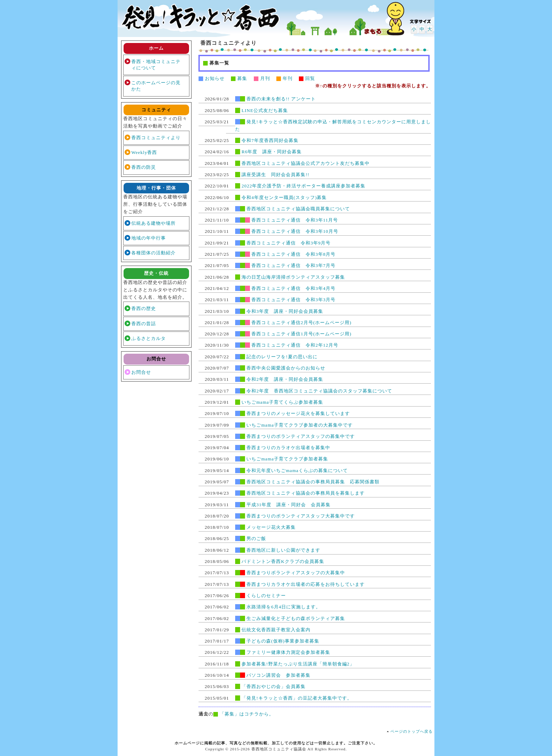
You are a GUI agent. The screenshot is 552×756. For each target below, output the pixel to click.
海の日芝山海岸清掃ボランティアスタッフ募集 (293, 277)
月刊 (262, 78)
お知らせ (212, 78)
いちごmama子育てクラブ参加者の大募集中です (300, 425)
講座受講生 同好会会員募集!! (275, 175)
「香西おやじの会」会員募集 (274, 686)
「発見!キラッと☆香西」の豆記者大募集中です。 (297, 698)
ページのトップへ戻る (412, 731)
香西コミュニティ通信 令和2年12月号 (295, 345)
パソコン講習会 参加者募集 (278, 675)
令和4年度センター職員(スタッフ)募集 (284, 197)
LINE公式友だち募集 (265, 110)
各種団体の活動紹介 (153, 253)
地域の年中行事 (149, 238)
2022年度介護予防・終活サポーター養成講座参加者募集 (303, 186)
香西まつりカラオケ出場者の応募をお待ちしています (306, 584)
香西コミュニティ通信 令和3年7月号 (293, 265)
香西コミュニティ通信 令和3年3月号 (293, 300)
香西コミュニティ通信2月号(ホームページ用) (301, 323)
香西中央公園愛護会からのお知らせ (286, 368)
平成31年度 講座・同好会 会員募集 (288, 505)
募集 (239, 78)
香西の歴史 (144, 308)
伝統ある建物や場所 (153, 223)
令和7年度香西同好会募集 (270, 140)
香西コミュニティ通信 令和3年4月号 (293, 288)
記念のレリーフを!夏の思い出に (282, 357)
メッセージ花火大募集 (271, 527)
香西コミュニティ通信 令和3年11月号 (295, 220)
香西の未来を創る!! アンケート (281, 99)
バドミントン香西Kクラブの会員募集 (283, 561)
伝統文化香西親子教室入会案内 (276, 630)
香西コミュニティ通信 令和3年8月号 (293, 254)
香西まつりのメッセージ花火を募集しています (298, 413)
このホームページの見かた (156, 86)
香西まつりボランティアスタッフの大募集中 (296, 573)
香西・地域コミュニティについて (156, 65)
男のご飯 (256, 538)
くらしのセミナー (266, 596)
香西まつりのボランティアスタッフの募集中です (301, 436)
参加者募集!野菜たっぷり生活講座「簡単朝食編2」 (298, 664)
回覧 (307, 78)
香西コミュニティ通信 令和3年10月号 (295, 231)
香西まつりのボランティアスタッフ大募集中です (301, 516)
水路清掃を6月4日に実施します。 (284, 607)
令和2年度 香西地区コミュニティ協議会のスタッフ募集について (319, 391)
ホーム (156, 48)
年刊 (284, 78)
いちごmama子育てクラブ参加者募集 (287, 459)
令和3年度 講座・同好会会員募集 (285, 311)
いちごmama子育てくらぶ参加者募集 (282, 402)
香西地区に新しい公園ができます (283, 550)
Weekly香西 (144, 152)
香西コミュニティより (156, 138)
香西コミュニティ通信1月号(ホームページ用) (301, 334)
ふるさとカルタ (149, 338)
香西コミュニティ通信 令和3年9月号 (288, 243)
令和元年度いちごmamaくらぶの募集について (297, 470)
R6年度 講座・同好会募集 (272, 152)
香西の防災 (144, 167)
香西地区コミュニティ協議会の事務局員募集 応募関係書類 (313, 482)
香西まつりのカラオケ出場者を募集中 (288, 448)
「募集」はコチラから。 (247, 714)
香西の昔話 (144, 324)
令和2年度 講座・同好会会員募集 (285, 379)
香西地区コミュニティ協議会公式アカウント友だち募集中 (306, 163)
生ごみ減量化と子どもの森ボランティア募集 (296, 618)
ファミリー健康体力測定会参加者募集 (288, 652)
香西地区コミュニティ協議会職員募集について (298, 209)
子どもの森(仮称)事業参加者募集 (283, 641)
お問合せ (141, 372)
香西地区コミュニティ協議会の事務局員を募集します (306, 493)
